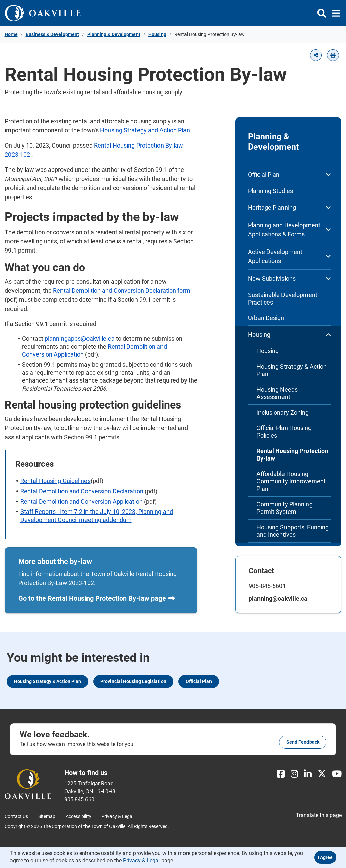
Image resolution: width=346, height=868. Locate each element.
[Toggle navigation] (334, 13)
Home (11, 34)
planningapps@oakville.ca (80, 338)
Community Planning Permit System (285, 508)
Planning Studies (270, 191)
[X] (322, 774)
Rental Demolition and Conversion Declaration (82, 491)
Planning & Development (114, 34)
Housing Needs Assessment (277, 393)
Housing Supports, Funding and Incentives (293, 531)
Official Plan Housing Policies (284, 432)
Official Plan (290, 174)
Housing (157, 34)
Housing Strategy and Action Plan (145, 130)
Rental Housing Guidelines (55, 481)
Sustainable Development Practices (283, 299)
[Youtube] (337, 774)
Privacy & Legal (117, 817)
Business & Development (52, 34)
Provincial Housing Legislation (133, 682)
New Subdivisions (290, 278)
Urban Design (266, 318)
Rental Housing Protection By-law (292, 455)
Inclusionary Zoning (283, 412)
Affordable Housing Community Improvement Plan (291, 481)
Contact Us (16, 817)
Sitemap (47, 817)
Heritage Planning (290, 207)
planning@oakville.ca (278, 598)
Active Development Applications (290, 256)
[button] (316, 55)
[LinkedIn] (308, 774)
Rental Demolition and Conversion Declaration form (122, 291)
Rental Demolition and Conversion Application (81, 502)
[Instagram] (294, 774)
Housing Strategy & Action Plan (292, 370)
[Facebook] (281, 774)
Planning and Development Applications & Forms (290, 230)
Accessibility (78, 817)
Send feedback (303, 742)
